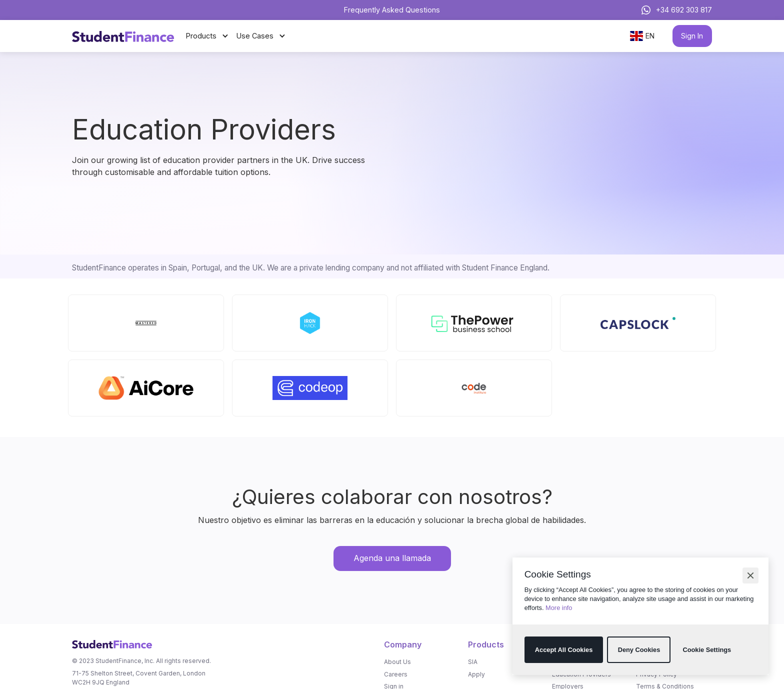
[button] (750, 575)
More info (559, 608)
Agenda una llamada (392, 558)
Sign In (692, 36)
